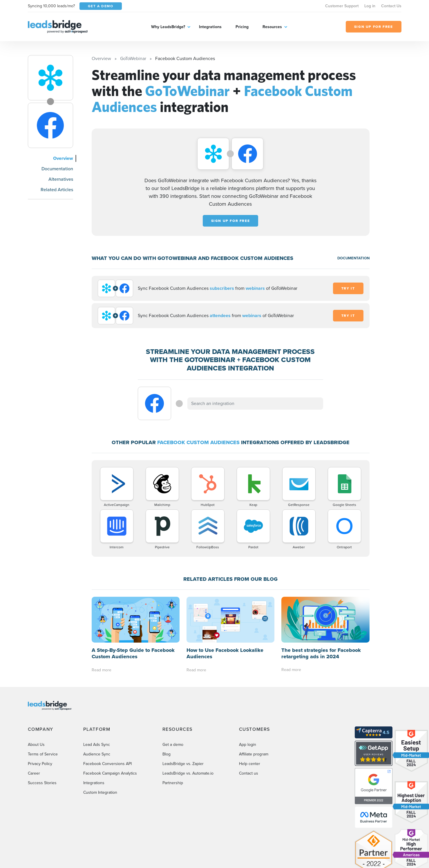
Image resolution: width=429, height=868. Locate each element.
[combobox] (255, 404)
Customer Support (342, 6)
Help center (250, 764)
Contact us (249, 773)
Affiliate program (254, 754)
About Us (36, 745)
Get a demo (173, 745)
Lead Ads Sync (97, 745)
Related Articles (57, 190)
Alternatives (61, 179)
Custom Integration (100, 792)
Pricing (242, 27)
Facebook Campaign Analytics (110, 773)
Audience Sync (97, 754)
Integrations (210, 27)
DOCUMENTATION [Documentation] (353, 258)
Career (34, 773)
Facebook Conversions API (107, 764)
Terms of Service (43, 754)
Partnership (173, 783)
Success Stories (42, 783)
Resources (272, 27)
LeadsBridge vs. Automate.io (188, 773)
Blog (166, 754)
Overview (63, 158)
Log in (370, 6)
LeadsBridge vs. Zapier (183, 764)
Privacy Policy (40, 764)
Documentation (57, 169)
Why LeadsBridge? (168, 27)
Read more (102, 670)
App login (248, 745)
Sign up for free (231, 221)
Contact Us (391, 6)
